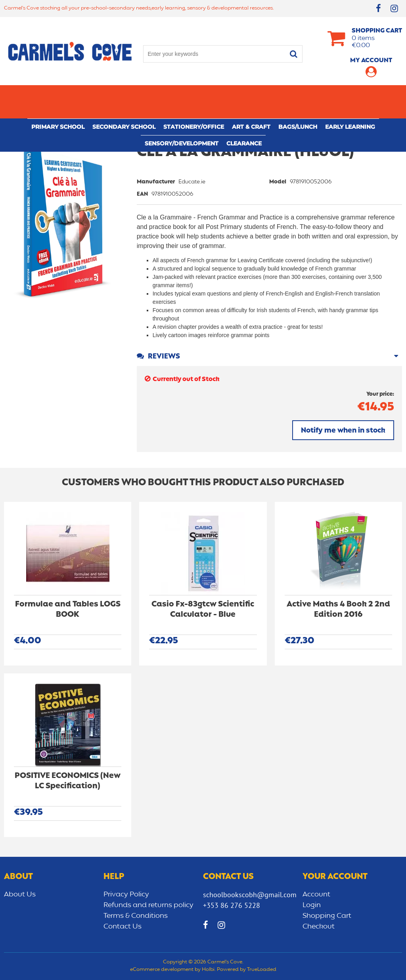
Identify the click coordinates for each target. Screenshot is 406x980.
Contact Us (123, 927)
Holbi (208, 970)
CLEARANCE (244, 110)
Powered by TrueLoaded (247, 970)
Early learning (350, 93)
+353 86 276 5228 (232, 905)
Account (316, 894)
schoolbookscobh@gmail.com (250, 895)
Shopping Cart (327, 916)
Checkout (319, 927)
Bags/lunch (298, 93)
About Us (20, 894)
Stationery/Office (194, 93)
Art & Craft (251, 93)
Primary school (58, 93)
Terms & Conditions (136, 916)
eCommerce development (162, 970)
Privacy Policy (126, 894)
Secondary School (124, 93)
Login (312, 905)
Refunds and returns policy (148, 905)
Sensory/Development (182, 110)
